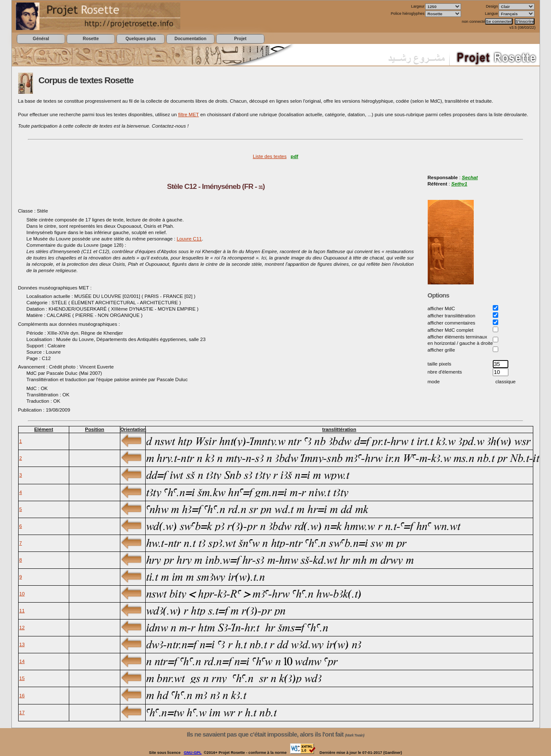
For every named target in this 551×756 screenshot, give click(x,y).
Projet (240, 39)
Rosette (91, 39)
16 (22, 696)
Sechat (470, 177)
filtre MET (189, 115)
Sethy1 (459, 184)
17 (22, 712)
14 (22, 661)
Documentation (190, 39)
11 (22, 611)
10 (22, 594)
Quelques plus (140, 39)
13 (22, 644)
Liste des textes (270, 156)
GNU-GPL (193, 753)
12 (22, 628)
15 (22, 678)
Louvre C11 (189, 239)
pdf (294, 156)
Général (41, 39)
